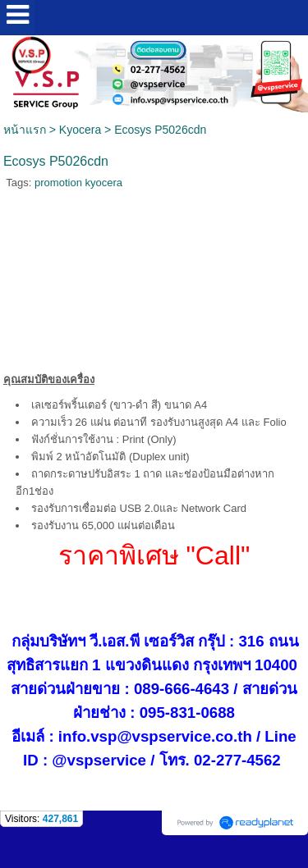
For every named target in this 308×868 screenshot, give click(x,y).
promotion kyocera (78, 183)
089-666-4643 (182, 689)
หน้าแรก (25, 130)
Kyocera (80, 130)
